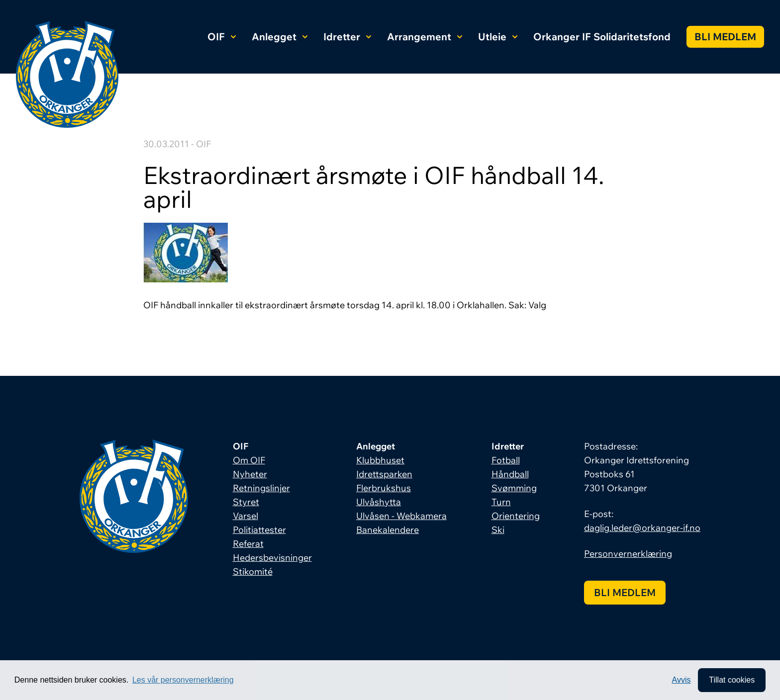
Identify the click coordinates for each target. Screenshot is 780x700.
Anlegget (280, 37)
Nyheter (250, 474)
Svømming (514, 488)
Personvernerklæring (628, 554)
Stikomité (253, 571)
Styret (246, 502)
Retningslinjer (261, 488)
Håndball (510, 474)
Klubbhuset (380, 460)
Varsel (245, 516)
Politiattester (259, 530)
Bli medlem (725, 37)
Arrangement (425, 37)
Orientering (516, 516)
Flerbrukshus (384, 488)
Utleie (498, 37)
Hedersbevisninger (272, 558)
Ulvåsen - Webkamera (401, 516)
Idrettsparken (384, 474)
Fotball (506, 460)
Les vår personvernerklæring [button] (183, 680)
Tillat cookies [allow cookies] (732, 680)
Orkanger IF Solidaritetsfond (602, 37)
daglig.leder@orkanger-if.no (642, 528)
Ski (498, 530)
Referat (248, 544)
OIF (222, 37)
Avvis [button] (682, 680)
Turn (501, 502)
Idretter (347, 37)
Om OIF (249, 460)
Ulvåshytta (379, 502)
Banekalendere (388, 530)
